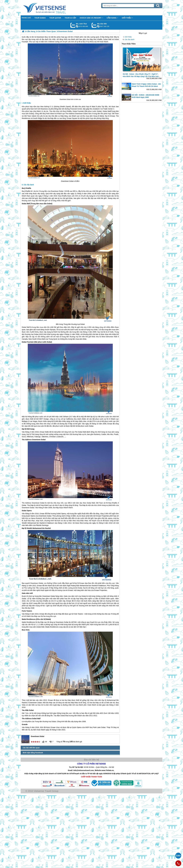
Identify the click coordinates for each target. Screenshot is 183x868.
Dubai (69, 99)
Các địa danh (129, 39)
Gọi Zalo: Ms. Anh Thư (73, 25)
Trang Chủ (50, 8)
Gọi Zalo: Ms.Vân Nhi (94, 25)
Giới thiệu (128, 37)
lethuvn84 (77, 26)
